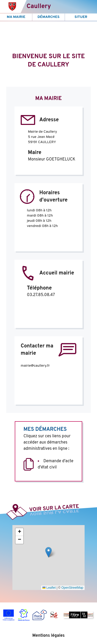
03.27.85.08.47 (41, 295)
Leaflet (49, 588)
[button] (48, 552)
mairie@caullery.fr (35, 366)
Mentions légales (48, 636)
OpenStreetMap (72, 588)
